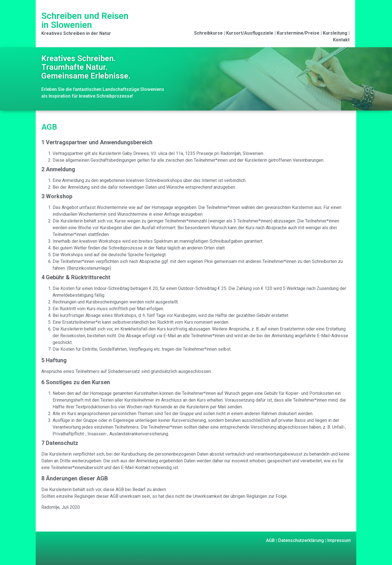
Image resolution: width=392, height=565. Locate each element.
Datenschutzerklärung (300, 540)
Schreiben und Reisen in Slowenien (85, 20)
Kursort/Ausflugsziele (250, 33)
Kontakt (341, 40)
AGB (270, 540)
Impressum (338, 540)
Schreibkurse (208, 33)
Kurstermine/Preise (298, 33)
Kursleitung (335, 33)
